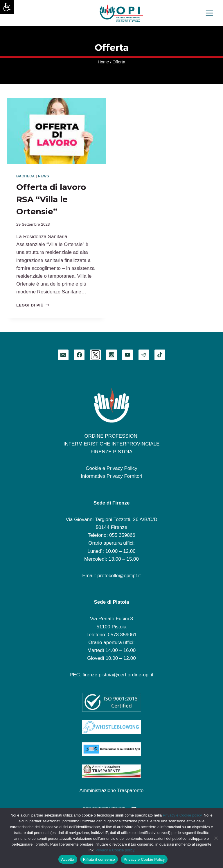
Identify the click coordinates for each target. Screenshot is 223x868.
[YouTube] (128, 355)
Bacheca (26, 176)
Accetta (68, 859)
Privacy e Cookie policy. (183, 815)
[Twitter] (95, 355)
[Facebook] (79, 355)
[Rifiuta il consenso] (216, 838)
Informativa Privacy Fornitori (111, 476)
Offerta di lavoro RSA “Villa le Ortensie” (51, 199)
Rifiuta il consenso (99, 859)
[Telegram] (144, 355)
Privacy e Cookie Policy (144, 859)
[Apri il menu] (209, 13)
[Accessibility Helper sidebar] (7, 7)
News (44, 176)
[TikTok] (160, 355)
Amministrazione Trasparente (111, 791)
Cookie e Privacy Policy (111, 468)
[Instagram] (111, 355)
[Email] (63, 355)
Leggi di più (33, 305)
